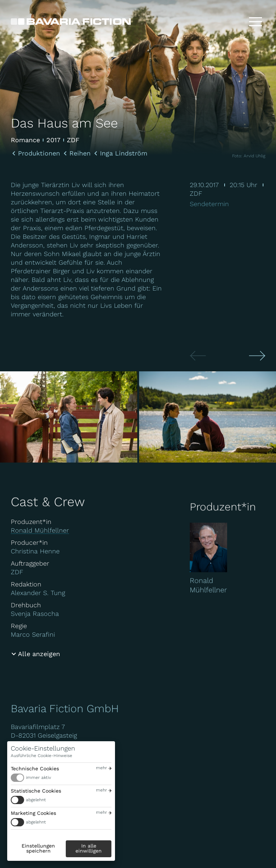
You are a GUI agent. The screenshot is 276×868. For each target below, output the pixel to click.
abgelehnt (36, 800)
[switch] (61, 778)
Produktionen (39, 153)
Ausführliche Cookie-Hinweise (42, 756)
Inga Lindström (124, 153)
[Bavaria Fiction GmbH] (71, 22)
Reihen (80, 153)
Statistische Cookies (36, 791)
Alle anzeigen (39, 654)
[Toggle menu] (256, 22)
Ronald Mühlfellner (40, 530)
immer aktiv (38, 778)
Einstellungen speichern (38, 848)
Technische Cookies (35, 769)
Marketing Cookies (33, 813)
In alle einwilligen (89, 848)
